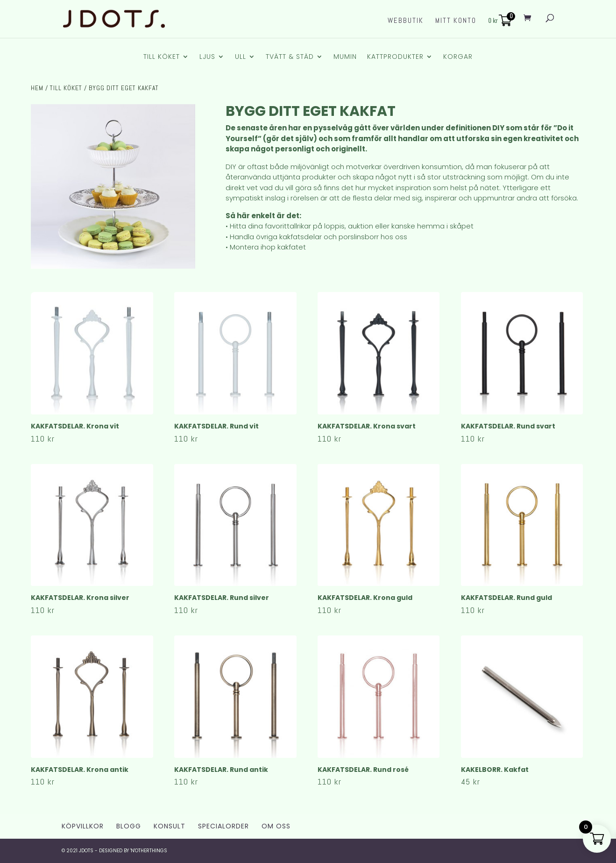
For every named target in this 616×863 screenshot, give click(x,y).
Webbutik (406, 21)
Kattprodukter (395, 57)
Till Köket (162, 57)
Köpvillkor (83, 826)
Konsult (170, 826)
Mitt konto (456, 21)
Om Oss (276, 826)
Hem (37, 88)
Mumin (345, 57)
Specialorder (223, 826)
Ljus (207, 57)
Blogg (129, 826)
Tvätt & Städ (290, 57)
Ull (241, 57)
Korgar (458, 57)
